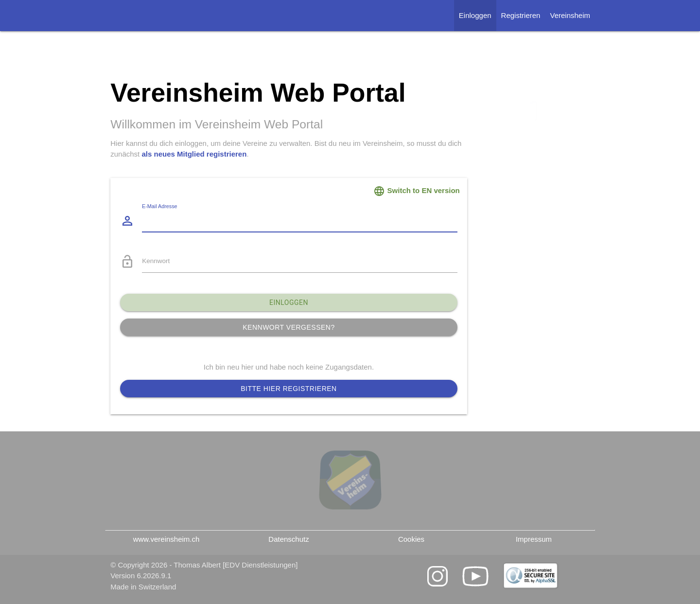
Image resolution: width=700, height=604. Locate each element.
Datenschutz (289, 539)
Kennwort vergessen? (289, 327)
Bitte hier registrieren (289, 389)
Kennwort (156, 261)
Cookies (411, 539)
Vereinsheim (570, 15)
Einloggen (475, 15)
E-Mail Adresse (160, 207)
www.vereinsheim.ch (166, 539)
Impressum (534, 539)
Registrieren (521, 15)
